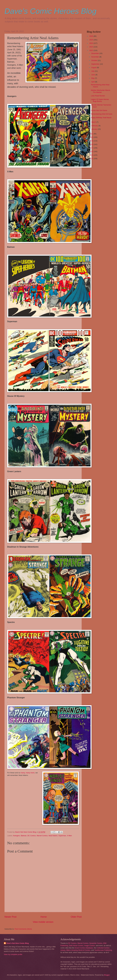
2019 (91, 141)
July (93, 71)
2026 (91, 36)
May (93, 78)
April (93, 82)
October (94, 60)
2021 (91, 134)
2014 (91, 159)
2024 (91, 43)
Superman (62, 836)
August (94, 67)
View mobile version (43, 922)
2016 (91, 151)
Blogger (107, 975)
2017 (91, 148)
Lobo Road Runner (98, 96)
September (96, 64)
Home (44, 917)
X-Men (69, 836)
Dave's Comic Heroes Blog (50, 11)
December (95, 53)
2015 (91, 155)
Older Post (76, 917)
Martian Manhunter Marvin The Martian (101, 91)
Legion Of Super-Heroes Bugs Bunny (100, 100)
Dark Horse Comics (76, 946)
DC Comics (32, 836)
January (94, 129)
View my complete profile (13, 954)
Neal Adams (53, 836)
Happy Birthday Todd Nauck (101, 118)
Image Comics (89, 946)
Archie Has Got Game (99, 110)
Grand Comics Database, (84, 948)
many (23, 773)
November (95, 57)
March (94, 122)
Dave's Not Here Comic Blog (18, 943)
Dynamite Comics (96, 943)
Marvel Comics (42, 836)
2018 (91, 144)
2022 (91, 50)
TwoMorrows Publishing (103, 950)
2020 (91, 137)
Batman (24, 836)
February (95, 126)
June (93, 75)
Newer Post (10, 917)
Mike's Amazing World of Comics (78, 950)
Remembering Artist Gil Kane (102, 114)
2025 (91, 40)
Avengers (16, 836)
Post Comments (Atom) (23, 929)
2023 (91, 47)
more (33, 773)
